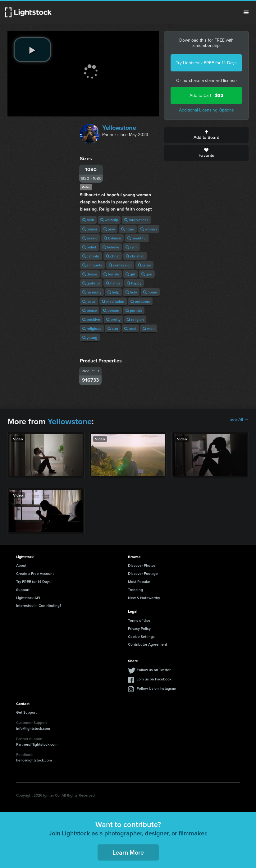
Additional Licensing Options (206, 110)
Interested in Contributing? (39, 605)
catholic (91, 256)
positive (91, 319)
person (111, 310)
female (111, 274)
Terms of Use (139, 620)
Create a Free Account (35, 573)
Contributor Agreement (148, 644)
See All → (239, 420)
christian (135, 256)
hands (113, 283)
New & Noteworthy (144, 598)
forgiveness (136, 220)
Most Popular (139, 582)
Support (23, 590)
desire (90, 274)
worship (109, 220)
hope (128, 229)
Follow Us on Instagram (156, 688)
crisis (144, 265)
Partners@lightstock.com (37, 744)
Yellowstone (119, 128)
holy (131, 292)
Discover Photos (142, 565)
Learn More (128, 852)
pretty (113, 319)
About (21, 565)
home (150, 292)
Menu (246, 12)
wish (149, 328)
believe (111, 247)
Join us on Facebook (154, 679)
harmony (92, 292)
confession (120, 265)
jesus (89, 301)
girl (130, 274)
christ (113, 256)
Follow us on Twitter (154, 670)
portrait (134, 310)
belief (89, 247)
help (113, 292)
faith (88, 220)
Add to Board (206, 135)
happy (134, 283)
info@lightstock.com (33, 728)
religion (135, 319)
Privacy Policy (139, 628)
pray (109, 229)
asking (90, 238)
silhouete (92, 265)
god (147, 274)
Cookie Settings (141, 636)
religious (92, 328)
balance (112, 238)
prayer (90, 229)
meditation (113, 301)
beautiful (137, 238)
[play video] (32, 50)
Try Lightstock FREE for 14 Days (206, 63)
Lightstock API (28, 598)
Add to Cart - (206, 95)
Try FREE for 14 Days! (34, 582)
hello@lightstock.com (34, 760)
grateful (91, 283)
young (90, 337)
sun (113, 328)
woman (149, 229)
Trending (135, 590)
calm (132, 247)
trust (130, 328)
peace (90, 310)
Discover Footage (143, 573)
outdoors (140, 301)
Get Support (26, 712)
